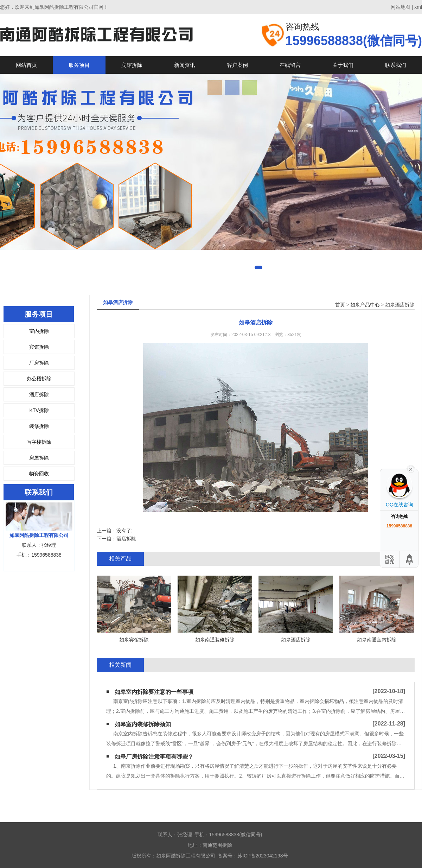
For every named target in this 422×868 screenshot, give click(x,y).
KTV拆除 (39, 410)
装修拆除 (39, 426)
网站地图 (401, 7)
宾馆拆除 (132, 65)
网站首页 (26, 65)
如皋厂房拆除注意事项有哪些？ (154, 757)
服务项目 (79, 65)
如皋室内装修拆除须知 (143, 724)
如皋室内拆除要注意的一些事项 (154, 692)
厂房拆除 (39, 363)
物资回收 (39, 474)
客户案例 (237, 65)
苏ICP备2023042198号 (263, 856)
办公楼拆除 (39, 379)
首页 (340, 305)
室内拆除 (39, 331)
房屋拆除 (39, 458)
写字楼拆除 (39, 442)
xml (418, 7)
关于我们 (343, 65)
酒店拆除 (39, 394)
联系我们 (396, 65)
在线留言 (290, 65)
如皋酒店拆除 (400, 305)
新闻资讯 (185, 65)
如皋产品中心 (365, 305)
